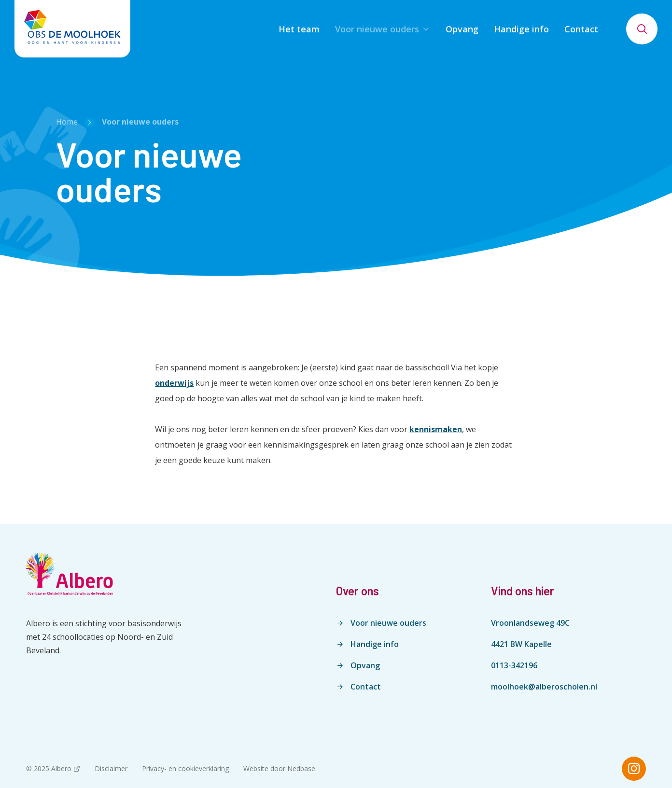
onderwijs (174, 383)
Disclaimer (111, 768)
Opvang (462, 29)
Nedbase (301, 768)
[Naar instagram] (634, 769)
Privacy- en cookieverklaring (185, 768)
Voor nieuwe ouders (377, 29)
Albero (61, 768)
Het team (299, 29)
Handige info (521, 29)
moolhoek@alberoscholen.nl (544, 687)
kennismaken (436, 429)
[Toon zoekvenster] (642, 29)
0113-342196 (514, 665)
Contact (581, 29)
